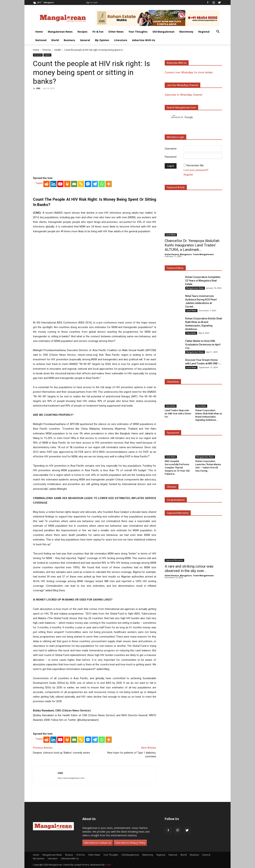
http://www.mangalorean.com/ (71, 778)
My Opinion (102, 40)
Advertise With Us (144, 40)
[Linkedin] (53, 184)
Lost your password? (196, 170)
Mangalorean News (60, 32)
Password (171, 157)
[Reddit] (46, 184)
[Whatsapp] (102, 184)
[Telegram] (95, 184)
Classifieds (191, 333)
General (85, 40)
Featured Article (176, 187)
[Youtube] (60, 184)
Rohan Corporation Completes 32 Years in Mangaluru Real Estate (203, 281)
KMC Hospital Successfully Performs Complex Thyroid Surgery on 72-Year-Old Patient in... (177, 468)
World (55, 40)
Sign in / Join (92, 2)
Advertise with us (177, 63)
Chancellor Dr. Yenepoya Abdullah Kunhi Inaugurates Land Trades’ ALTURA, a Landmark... (192, 245)
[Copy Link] (81, 184)
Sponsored (173, 433)
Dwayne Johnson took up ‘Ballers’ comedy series (61, 753)
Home (39, 32)
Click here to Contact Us (98, 843)
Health (58, 50)
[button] (218, 32)
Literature (121, 40)
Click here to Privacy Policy (130, 843)
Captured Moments (178, 513)
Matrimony (186, 32)
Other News (116, 32)
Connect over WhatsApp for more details (189, 72)
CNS (38, 88)
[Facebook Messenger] (88, 184)
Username (171, 149)
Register (188, 175)
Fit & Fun (98, 32)
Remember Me (195, 165)
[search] (190, 117)
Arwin (108, 865)
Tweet (39, 183)
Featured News (175, 268)
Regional (204, 32)
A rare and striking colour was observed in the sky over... (189, 569)
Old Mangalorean (163, 32)
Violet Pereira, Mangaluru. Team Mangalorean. (189, 254)
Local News (171, 235)
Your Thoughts (138, 32)
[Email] (74, 184)
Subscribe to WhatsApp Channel (183, 95)
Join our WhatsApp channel (182, 85)
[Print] (67, 184)
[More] (109, 184)
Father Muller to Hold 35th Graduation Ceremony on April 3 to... (203, 345)
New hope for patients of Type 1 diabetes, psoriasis (132, 755)
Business (69, 40)
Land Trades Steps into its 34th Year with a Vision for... (178, 414)
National (41, 40)
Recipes (83, 32)
